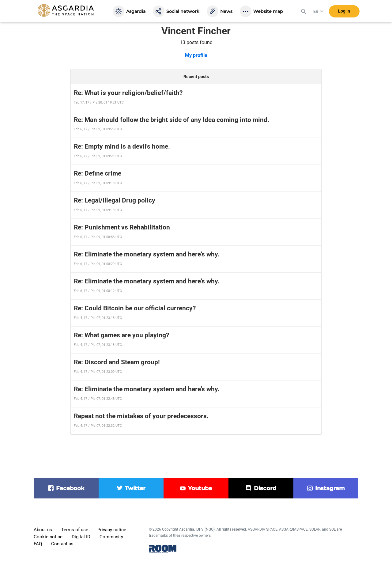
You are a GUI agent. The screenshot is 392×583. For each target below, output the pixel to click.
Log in (344, 12)
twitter (135, 488)
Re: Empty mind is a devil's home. (122, 146)
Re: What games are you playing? (121, 335)
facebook (70, 488)
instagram (330, 488)
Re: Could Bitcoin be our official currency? (135, 308)
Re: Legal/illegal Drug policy (115, 200)
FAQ (38, 544)
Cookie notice (48, 537)
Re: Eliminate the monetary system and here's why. (147, 254)
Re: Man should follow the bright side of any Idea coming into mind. (171, 120)
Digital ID (81, 537)
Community (111, 537)
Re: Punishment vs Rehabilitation (122, 227)
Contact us (62, 544)
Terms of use (75, 530)
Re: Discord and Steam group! (117, 362)
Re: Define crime (98, 173)
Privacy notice (112, 530)
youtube (200, 488)
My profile (196, 55)
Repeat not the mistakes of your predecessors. (141, 416)
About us (43, 530)
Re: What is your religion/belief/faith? (128, 93)
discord (265, 488)
